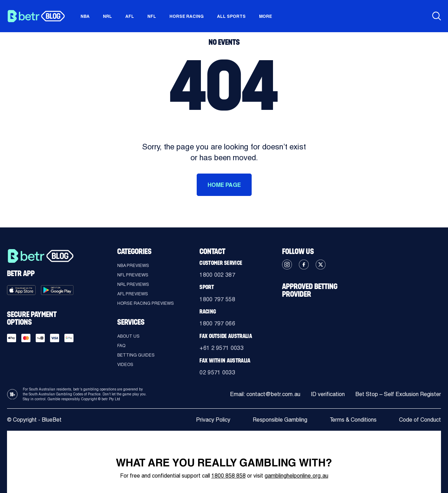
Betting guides (136, 355)
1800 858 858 (229, 475)
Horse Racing (187, 16)
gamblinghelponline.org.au (296, 475)
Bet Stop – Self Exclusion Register (398, 394)
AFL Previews (133, 294)
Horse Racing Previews (146, 303)
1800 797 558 (217, 299)
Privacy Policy (213, 419)
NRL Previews (133, 284)
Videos (125, 364)
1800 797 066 (217, 323)
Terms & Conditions (353, 419)
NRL (107, 16)
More (265, 16)
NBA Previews (133, 265)
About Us (128, 336)
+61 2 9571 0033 (222, 348)
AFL (130, 16)
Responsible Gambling (280, 419)
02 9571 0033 (217, 372)
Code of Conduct (420, 419)
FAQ (121, 345)
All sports (231, 16)
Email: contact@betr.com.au (265, 394)
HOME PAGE (224, 185)
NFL (152, 16)
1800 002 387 (217, 274)
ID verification (328, 394)
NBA (85, 16)
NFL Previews (133, 275)
